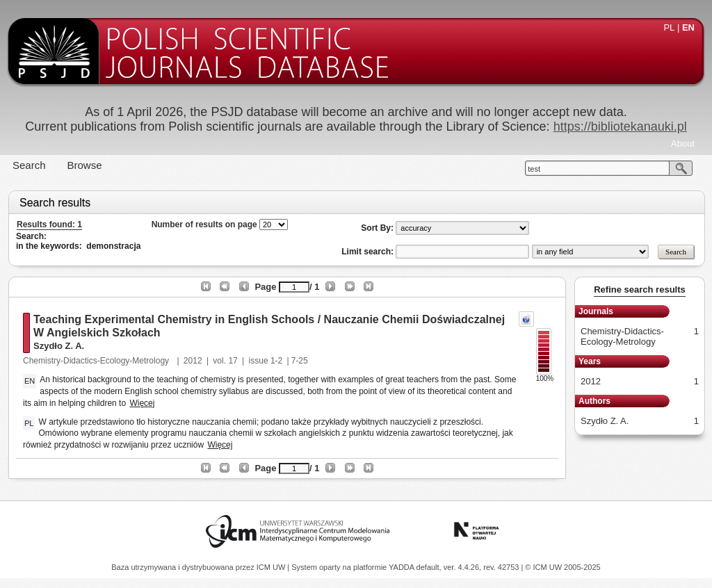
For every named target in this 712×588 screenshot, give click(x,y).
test (534, 169)
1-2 (276, 361)
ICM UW (272, 567)
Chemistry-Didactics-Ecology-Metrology (97, 361)
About (683, 144)
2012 (193, 361)
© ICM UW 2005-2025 (563, 567)
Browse (85, 165)
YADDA (403, 567)
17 (233, 361)
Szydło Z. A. (59, 346)
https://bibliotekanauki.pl (620, 126)
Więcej (142, 403)
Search (29, 165)
